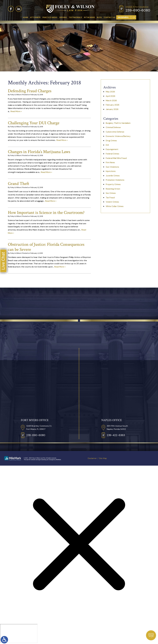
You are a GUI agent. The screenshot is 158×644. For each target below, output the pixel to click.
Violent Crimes (112, 202)
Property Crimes (113, 184)
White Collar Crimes (115, 206)
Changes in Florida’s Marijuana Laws (39, 152)
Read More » (16, 111)
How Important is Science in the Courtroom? (46, 213)
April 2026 (110, 96)
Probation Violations (115, 180)
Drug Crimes (111, 141)
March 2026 (111, 101)
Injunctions (111, 171)
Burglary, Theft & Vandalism (118, 123)
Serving (63, 17)
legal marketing (42, 460)
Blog (99, 17)
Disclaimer (92, 458)
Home (25, 17)
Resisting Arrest (113, 189)
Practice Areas (50, 17)
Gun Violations (112, 167)
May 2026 (110, 92)
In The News (89, 17)
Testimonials (75, 17)
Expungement (112, 149)
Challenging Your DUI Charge (34, 123)
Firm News (110, 162)
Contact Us (109, 17)
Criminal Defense (113, 127)
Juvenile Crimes (113, 176)
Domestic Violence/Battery (118, 136)
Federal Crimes (112, 154)
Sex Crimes (111, 193)
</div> (19, 634)
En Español (123, 17)
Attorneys (35, 17)
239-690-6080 (138, 10)
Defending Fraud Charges (30, 91)
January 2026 (112, 109)
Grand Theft (19, 184)
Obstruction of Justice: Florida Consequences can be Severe (46, 247)
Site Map (103, 458)
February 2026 (113, 105)
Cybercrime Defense (115, 132)
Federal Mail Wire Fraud (116, 158)
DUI (107, 145)
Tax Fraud (110, 198)
